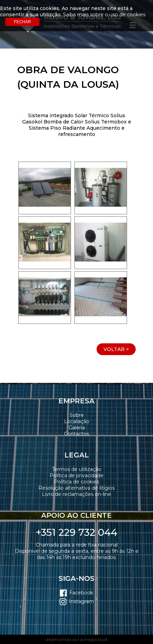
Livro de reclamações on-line (76, 494)
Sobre (77, 415)
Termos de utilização (77, 469)
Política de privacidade (76, 475)
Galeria (77, 428)
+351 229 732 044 (76, 532)
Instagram (81, 601)
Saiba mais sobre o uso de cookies (104, 15)
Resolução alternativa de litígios (76, 488)
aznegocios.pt (94, 639)
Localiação (77, 421)
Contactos (76, 434)
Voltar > (116, 349)
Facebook (81, 593)
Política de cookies (76, 482)
